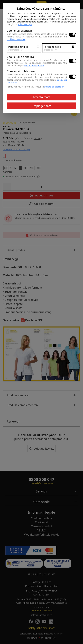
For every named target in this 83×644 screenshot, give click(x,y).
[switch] (72, 35)
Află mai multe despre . (37, 64)
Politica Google (25, 24)
